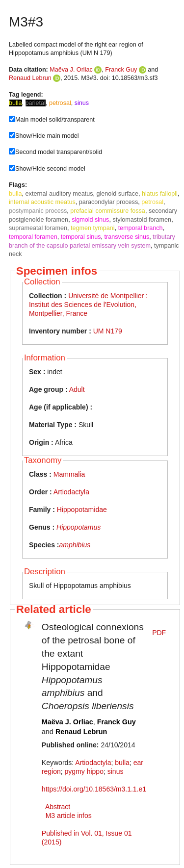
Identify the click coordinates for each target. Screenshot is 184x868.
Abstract (58, 807)
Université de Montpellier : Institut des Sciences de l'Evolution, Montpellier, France (88, 305)
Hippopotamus (79, 527)
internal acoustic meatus (42, 202)
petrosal (152, 202)
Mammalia (69, 474)
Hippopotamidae (82, 510)
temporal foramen (33, 237)
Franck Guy (121, 70)
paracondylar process (108, 202)
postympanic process (38, 211)
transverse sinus (127, 237)
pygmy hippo (84, 771)
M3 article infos (69, 816)
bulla (15, 194)
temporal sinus (81, 237)
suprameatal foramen (38, 228)
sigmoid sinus (90, 220)
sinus (116, 771)
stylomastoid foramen (142, 220)
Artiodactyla (71, 492)
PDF (159, 633)
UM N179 (108, 331)
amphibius (75, 545)
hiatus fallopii (160, 194)
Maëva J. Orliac (71, 70)
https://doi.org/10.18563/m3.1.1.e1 (94, 789)
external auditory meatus (59, 194)
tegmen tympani (93, 228)
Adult (77, 389)
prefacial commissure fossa (108, 211)
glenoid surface (118, 194)
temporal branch (141, 228)
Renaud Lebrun (30, 78)
